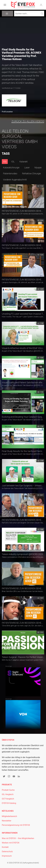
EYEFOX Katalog (9, 803)
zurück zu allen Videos (28, 121)
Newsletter (7, 821)
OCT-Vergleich (8, 799)
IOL (13, 162)
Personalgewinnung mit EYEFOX (16, 825)
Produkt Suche (8, 790)
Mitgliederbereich (9, 816)
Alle (5, 162)
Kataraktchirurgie (11, 168)
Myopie (38, 168)
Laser (27, 168)
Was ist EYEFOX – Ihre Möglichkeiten (18, 838)
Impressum (7, 856)
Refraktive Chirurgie (31, 173)
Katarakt (24, 162)
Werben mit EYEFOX (11, 843)
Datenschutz (7, 851)
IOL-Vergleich (8, 794)
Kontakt (5, 847)
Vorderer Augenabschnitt (15, 180)
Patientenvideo (10, 173)
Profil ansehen (7, 112)
